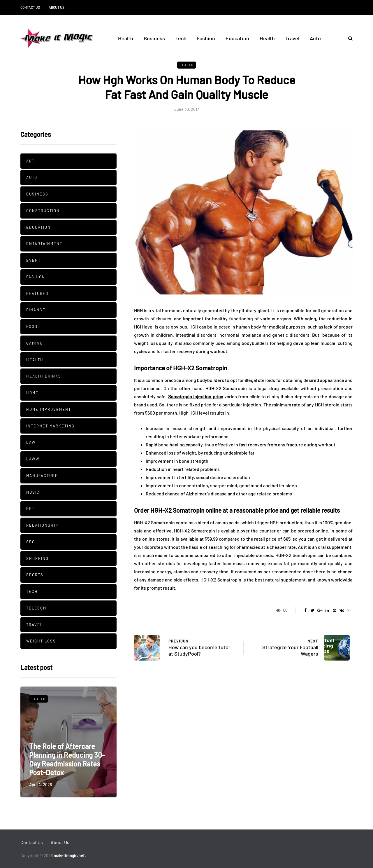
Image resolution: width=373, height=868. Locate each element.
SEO (31, 542)
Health (126, 38)
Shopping (37, 558)
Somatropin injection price (196, 396)
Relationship (42, 525)
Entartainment (44, 244)
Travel (292, 38)
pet (30, 509)
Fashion (206, 38)
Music (33, 492)
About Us (57, 7)
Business (154, 38)
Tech (181, 38)
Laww (33, 459)
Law (31, 442)
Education (237, 38)
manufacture (42, 476)
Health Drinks (44, 376)
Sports (35, 575)
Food (32, 326)
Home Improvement (49, 409)
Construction (43, 211)
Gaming (35, 343)
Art (30, 161)
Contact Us (30, 7)
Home (32, 393)
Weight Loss (41, 641)
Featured (37, 294)
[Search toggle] (348, 38)
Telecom (36, 608)
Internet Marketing (50, 426)
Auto (315, 38)
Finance (36, 310)
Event (34, 260)
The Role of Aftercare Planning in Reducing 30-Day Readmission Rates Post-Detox (67, 759)
